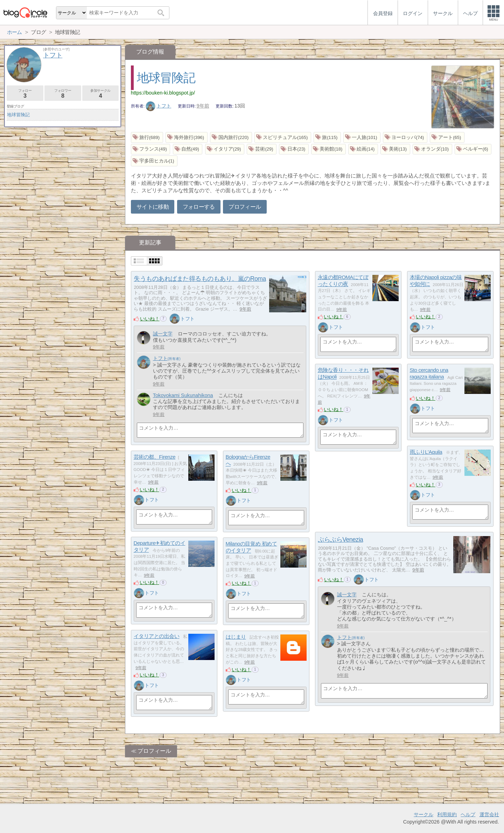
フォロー (25, 94)
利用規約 (447, 814)
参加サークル (101, 94)
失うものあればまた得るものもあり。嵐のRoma (200, 279)
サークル (423, 814)
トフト (159, 106)
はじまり (236, 637)
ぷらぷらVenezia (340, 540)
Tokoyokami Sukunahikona (183, 395)
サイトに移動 (153, 207)
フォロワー (63, 94)
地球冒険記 (166, 78)
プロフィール (245, 207)
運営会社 (489, 814)
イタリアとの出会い (157, 636)
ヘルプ (468, 814)
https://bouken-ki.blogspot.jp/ (163, 93)
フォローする (199, 207)
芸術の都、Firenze (155, 457)
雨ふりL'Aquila (426, 452)
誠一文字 (163, 334)
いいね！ (150, 319)
